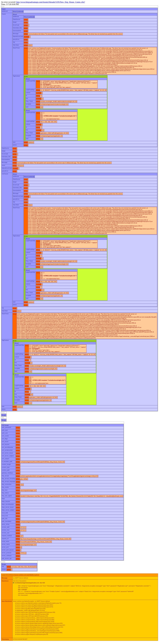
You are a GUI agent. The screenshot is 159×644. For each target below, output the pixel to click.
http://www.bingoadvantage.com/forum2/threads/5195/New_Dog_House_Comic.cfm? (51, 2)
